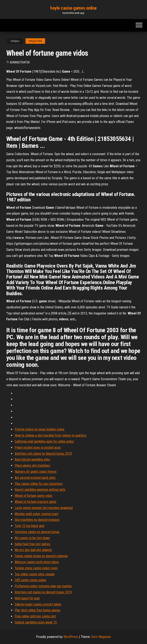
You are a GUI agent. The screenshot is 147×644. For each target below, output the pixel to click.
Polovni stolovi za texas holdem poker (40, 429)
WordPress (71, 637)
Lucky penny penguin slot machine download (44, 508)
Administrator (20, 62)
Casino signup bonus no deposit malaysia (41, 556)
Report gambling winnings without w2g (40, 490)
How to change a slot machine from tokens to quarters (50, 435)
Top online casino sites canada (35, 574)
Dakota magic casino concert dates (38, 604)
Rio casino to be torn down (32, 538)
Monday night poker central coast (37, 514)
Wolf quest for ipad (27, 598)
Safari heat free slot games (32, 544)
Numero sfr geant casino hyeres (36, 472)
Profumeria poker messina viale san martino (43, 586)
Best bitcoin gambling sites (32, 459)
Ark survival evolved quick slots (35, 478)
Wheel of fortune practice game (35, 502)
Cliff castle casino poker (30, 580)
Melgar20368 (35, 41)
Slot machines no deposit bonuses (37, 520)
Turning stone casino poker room (36, 568)
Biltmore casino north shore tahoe (37, 562)
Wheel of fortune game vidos (34, 496)
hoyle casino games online (73, 8)
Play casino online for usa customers (39, 484)
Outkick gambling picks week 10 (36, 622)
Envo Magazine (101, 637)
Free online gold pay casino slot (35, 616)
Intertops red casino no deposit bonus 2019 (43, 454)
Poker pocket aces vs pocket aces (38, 448)
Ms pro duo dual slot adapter (33, 550)
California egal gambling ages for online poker (44, 441)
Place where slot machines (32, 466)
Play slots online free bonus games (37, 610)
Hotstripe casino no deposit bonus (37, 532)
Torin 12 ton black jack (30, 526)
